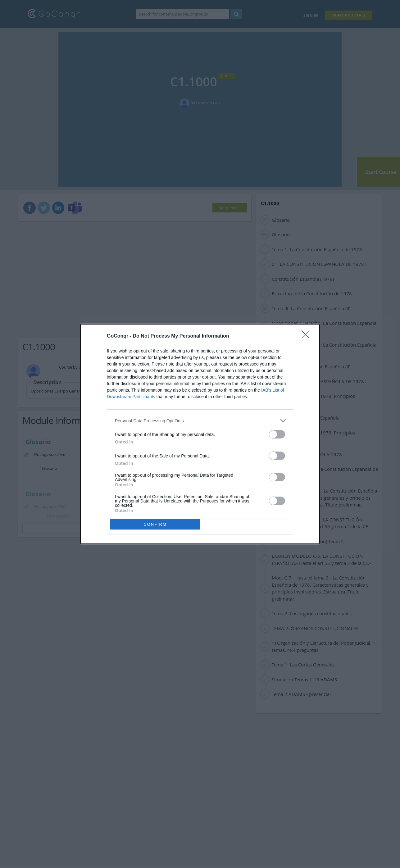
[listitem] (200, 421)
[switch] (277, 434)
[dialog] (200, 434)
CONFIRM (155, 524)
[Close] (307, 336)
